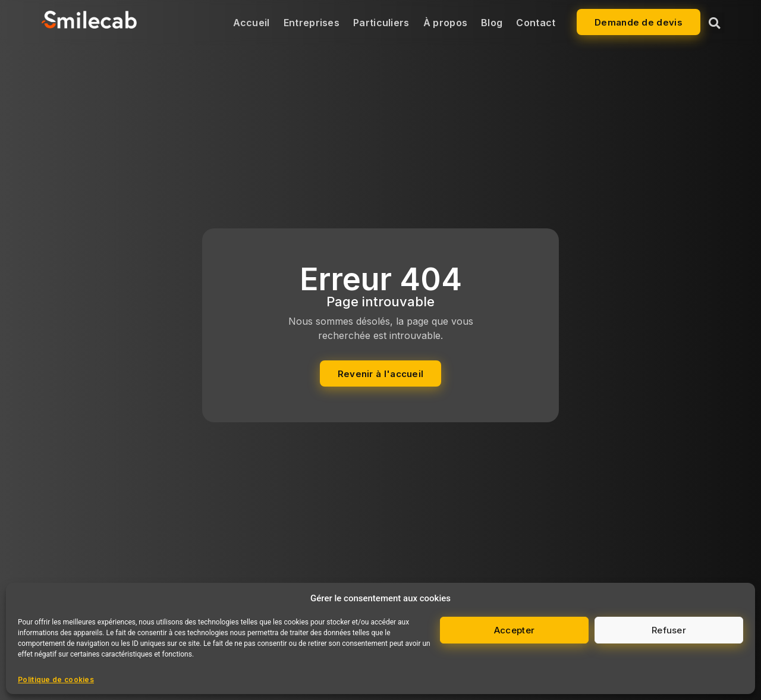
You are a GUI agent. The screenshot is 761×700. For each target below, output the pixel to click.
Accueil (251, 23)
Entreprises (312, 23)
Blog (492, 23)
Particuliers (381, 23)
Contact (536, 23)
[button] (714, 23)
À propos (445, 23)
